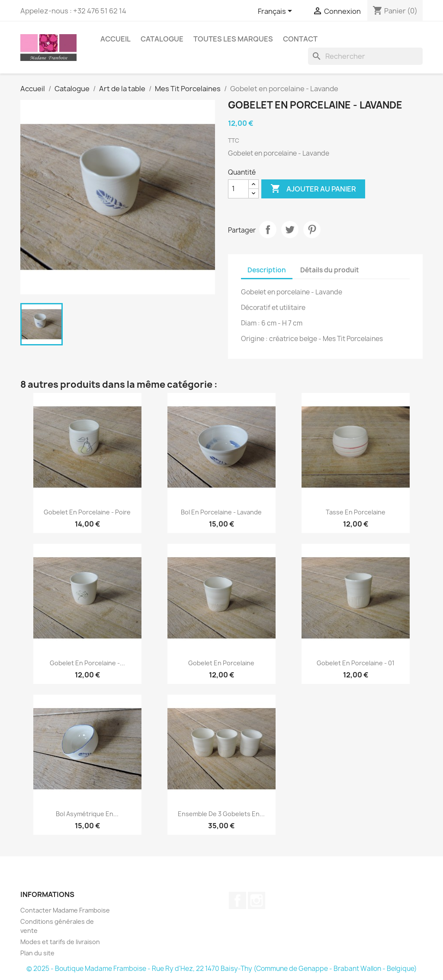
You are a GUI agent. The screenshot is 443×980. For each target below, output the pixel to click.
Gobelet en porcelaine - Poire (87, 512)
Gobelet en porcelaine (221, 663)
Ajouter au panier (313, 189)
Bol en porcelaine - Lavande (221, 512)
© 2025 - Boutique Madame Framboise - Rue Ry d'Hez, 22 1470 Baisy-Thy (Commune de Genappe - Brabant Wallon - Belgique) (222, 969)
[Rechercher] (365, 56)
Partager (268, 230)
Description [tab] (267, 270)
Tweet (290, 230)
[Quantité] (238, 189)
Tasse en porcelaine (356, 512)
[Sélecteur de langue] (276, 12)
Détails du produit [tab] (330, 270)
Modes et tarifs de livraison (60, 942)
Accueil (116, 39)
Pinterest (312, 230)
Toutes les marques (233, 39)
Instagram (257, 900)
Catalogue (162, 39)
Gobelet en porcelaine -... (87, 663)
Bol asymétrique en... (87, 814)
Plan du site (37, 953)
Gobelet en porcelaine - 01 (356, 663)
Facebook (238, 900)
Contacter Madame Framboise (65, 910)
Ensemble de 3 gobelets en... (221, 814)
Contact (300, 39)
